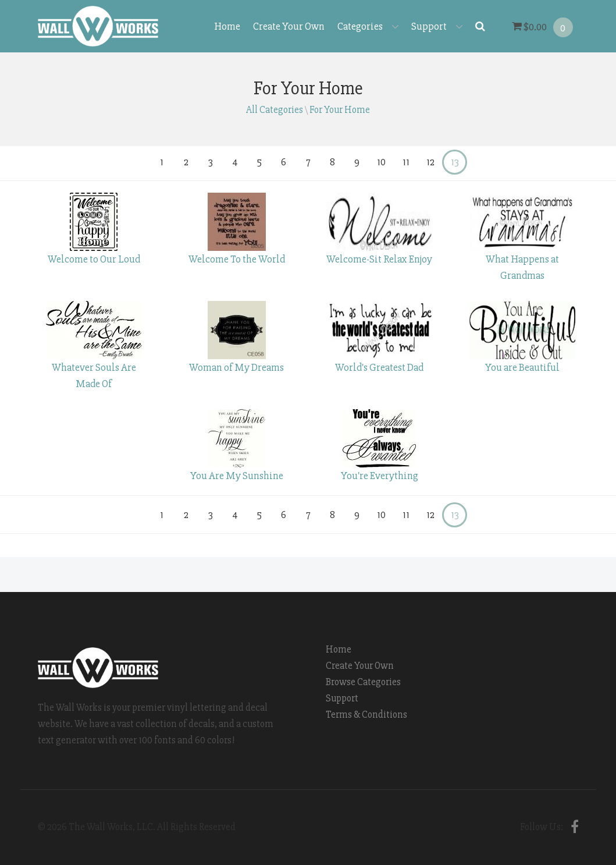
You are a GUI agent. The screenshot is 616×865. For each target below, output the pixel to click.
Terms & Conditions (366, 715)
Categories (368, 26)
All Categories (275, 110)
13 (455, 162)
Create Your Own (289, 26)
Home (227, 26)
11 (406, 162)
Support (437, 26)
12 (430, 162)
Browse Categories (363, 682)
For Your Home (340, 110)
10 (381, 162)
